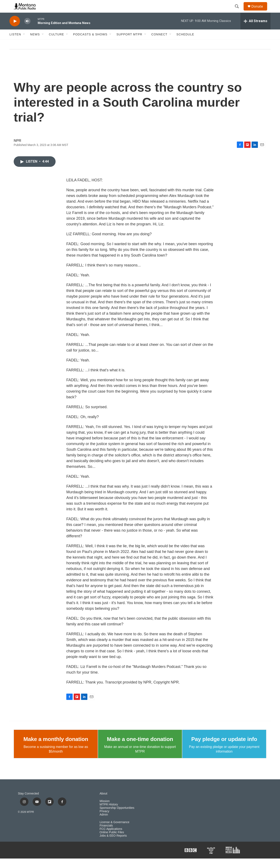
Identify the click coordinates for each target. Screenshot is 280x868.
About (103, 803)
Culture (56, 44)
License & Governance (115, 832)
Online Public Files (112, 842)
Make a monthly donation (56, 749)
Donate (260, 11)
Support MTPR (129, 44)
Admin (104, 824)
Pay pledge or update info (224, 749)
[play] (15, 31)
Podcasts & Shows (90, 44)
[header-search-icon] (239, 11)
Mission (105, 811)
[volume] (27, 31)
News (35, 44)
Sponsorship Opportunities (117, 817)
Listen (15, 44)
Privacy (104, 821)
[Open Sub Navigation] (24, 44)
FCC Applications (111, 838)
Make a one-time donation (140, 749)
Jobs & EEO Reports (113, 845)
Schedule (185, 44)
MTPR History (109, 814)
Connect (159, 44)
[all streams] (255, 31)
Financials (106, 835)
